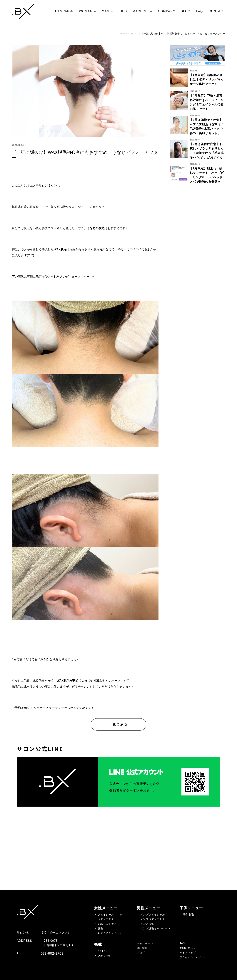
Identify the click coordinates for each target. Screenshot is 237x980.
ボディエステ (106, 919)
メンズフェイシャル (153, 914)
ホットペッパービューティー (44, 708)
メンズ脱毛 (147, 924)
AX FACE (104, 951)
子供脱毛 (189, 914)
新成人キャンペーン (110, 933)
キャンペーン (145, 943)
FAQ (200, 11)
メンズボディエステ (153, 919)
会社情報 (142, 948)
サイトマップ (188, 953)
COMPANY (167, 11)
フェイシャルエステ (110, 914)
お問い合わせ (188, 948)
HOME (123, 34)
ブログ (141, 953)
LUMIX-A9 (104, 956)
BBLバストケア (107, 924)
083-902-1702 (52, 954)
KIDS (123, 11)
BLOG (186, 11)
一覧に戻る (118, 724)
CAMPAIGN (64, 11)
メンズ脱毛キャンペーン (155, 928)
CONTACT (217, 11)
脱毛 (100, 928)
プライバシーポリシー (193, 957)
